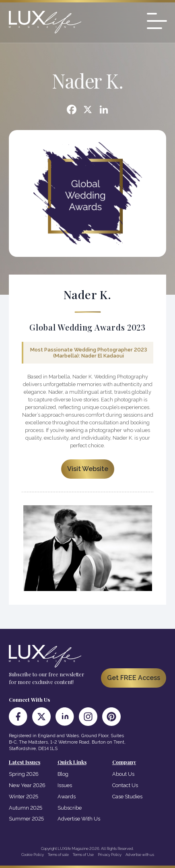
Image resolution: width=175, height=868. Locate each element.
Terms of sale (58, 855)
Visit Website (88, 469)
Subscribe (70, 808)
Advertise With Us (79, 819)
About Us (123, 774)
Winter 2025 (24, 797)
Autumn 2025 (26, 808)
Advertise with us (140, 855)
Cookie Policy (33, 855)
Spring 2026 (24, 774)
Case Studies (127, 797)
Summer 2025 (26, 819)
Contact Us (125, 785)
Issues (65, 785)
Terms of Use (83, 855)
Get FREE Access (134, 678)
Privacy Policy (110, 855)
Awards (67, 797)
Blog (63, 774)
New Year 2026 (27, 785)
